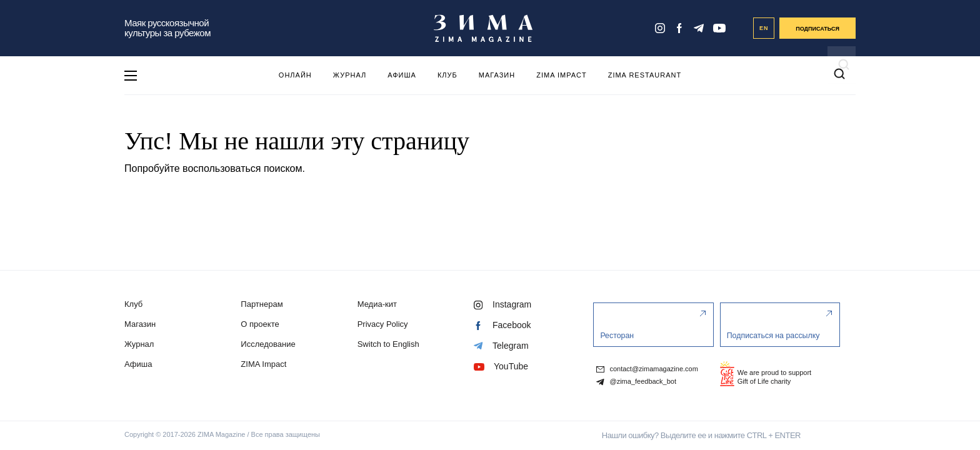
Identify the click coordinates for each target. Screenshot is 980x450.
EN (764, 28)
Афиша (402, 75)
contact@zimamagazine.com (647, 369)
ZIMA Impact (561, 75)
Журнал (350, 75)
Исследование (268, 344)
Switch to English (388, 344)
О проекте (260, 324)
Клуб (447, 75)
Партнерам (262, 304)
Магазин (497, 75)
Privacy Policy (383, 324)
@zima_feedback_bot (636, 382)
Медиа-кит (377, 304)
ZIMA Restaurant (645, 75)
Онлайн (295, 75)
